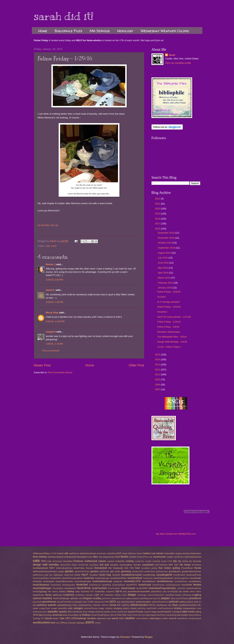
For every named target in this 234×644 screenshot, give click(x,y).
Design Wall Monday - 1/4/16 (172, 342)
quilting (183, 602)
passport (135, 598)
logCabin (89, 595)
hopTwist (85, 591)
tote (140, 615)
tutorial (48, 618)
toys (144, 615)
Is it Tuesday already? (169, 302)
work (53, 623)
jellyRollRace (157, 592)
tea (41, 615)
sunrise (113, 612)
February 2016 (166, 283)
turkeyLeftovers (195, 615)
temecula (57, 615)
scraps (54, 608)
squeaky (53, 611)
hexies (197, 585)
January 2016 (165, 288)
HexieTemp (84, 588)
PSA (107, 602)
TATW (36, 615)
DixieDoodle (83, 565)
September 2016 (167, 248)
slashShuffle (151, 608)
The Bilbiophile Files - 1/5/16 (172, 337)
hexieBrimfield (179, 575)
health (77, 575)
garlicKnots (105, 572)
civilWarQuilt (91, 561)
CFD (43, 561)
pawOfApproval (146, 598)
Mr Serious (100, 31)
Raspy (75, 605)
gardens (95, 571)
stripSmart (99, 612)
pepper (165, 598)
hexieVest (181, 588)
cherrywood (57, 561)
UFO (68, 618)
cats (48, 246)
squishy (63, 612)
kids (180, 592)
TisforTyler (122, 615)
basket (147, 553)
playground (99, 602)
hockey (62, 591)
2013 (158, 365)
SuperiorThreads (136, 612)
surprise (147, 612)
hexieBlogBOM (164, 575)
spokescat (37, 612)
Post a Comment (51, 351)
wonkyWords (182, 618)
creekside (156, 561)
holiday (70, 591)
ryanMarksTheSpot (187, 605)
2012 (158, 370)
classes (102, 561)
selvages (78, 608)
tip (116, 615)
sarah (36, 608)
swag (154, 612)
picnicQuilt (37, 602)
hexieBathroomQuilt (131, 575)
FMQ (132, 568)
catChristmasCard (193, 557)
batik (153, 553)
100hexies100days (42, 553)
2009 (158, 385)
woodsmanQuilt (195, 618)
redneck (97, 605)
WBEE (122, 618)
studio (107, 612)
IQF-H (119, 591)
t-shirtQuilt (177, 612)
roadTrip (125, 605)
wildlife (165, 618)
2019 (158, 214)
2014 (158, 359)
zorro (54, 246)
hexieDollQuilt (135, 578)
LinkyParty (69, 595)
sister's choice (130, 608)
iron (125, 591)
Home (43, 31)
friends (198, 568)
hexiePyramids (159, 585)
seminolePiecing (91, 608)
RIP (119, 605)
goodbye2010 (138, 572)
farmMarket (196, 565)
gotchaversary (162, 572)
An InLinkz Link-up (48, 225)
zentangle (72, 623)
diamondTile (65, 565)
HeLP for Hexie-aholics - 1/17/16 (174, 317)
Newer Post (42, 365)
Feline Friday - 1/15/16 (169, 322)
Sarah (172, 55)
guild (46, 575)
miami (124, 595)
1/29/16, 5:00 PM (54, 280)
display (74, 565)
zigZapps (81, 623)
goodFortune (150, 572)
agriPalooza (74, 553)
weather (130, 618)
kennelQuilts (173, 592)
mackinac (109, 595)
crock (164, 561)
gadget (61, 572)
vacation (91, 618)
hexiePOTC (132, 585)
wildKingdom (155, 618)
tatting (198, 612)
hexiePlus (106, 585)
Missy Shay (52, 313)
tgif (81, 615)
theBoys (86, 615)
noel (80, 598)
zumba (98, 623)
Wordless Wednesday (169, 332)
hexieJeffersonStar (64, 581)
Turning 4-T (38, 618)
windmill (172, 618)
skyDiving (142, 608)
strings (91, 612)
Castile (170, 557)
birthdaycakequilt (56, 557)
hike (49, 592)
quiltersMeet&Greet (160, 602)
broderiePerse (143, 557)
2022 (158, 199)
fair (181, 565)
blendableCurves (85, 557)
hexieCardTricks (194, 575)
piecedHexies (49, 602)
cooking (130, 561)
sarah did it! (64, 16)
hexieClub (89, 578)
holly (77, 591)
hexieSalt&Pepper (42, 588)
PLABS (91, 602)
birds (35, 557)
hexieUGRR (142, 588)
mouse (178, 595)
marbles (118, 595)
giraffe (117, 572)
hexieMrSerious (165, 581)
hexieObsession (41, 585)
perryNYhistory (182, 598)
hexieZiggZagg (40, 591)
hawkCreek (69, 575)
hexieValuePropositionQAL (162, 588)
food (137, 568)
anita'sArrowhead (88, 553)
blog (101, 557)
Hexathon (162, 312)
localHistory (80, 595)
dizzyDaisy (94, 565)
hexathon (94, 575)
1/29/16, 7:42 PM (54, 302)
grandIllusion (175, 571)
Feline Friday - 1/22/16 (169, 307)
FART (52, 568)
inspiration (110, 592)
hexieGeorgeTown (181, 578)
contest (110, 561)
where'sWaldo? (142, 618)
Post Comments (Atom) (60, 372)
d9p (180, 561)
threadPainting (103, 615)
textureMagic (73, 615)
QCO (112, 601)
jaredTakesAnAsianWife (139, 591)
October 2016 (165, 243)
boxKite (133, 557)
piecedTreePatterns (65, 602)
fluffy (127, 568)
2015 (158, 355)
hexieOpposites (68, 585)
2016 (158, 229)
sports (44, 612)
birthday (43, 557)
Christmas (78, 561)
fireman (89, 568)
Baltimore (132, 553)
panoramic (106, 598)
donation (114, 565)
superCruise (122, 612)
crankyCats (140, 561)
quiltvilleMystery (64, 605)
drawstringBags (126, 565)
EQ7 (176, 565)
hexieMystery (195, 581)
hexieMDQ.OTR (132, 581)
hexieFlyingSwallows (163, 578)
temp (65, 615)
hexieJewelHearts (83, 581)
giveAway (126, 571)
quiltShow (42, 605)
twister (56, 618)
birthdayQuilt (70, 557)
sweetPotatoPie (164, 612)
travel (153, 615)
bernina (186, 553)
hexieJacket (49, 581)
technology (48, 615)
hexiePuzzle (145, 585)
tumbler (184, 615)
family (187, 565)
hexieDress (148, 578)
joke (165, 592)
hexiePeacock (95, 585)
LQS (96, 595)
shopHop (109, 608)
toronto (135, 615)
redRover (105, 605)
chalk (49, 561)
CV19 (170, 561)
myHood (37, 598)
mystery (47, 598)
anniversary (101, 553)
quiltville (52, 605)
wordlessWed (41, 622)
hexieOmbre (56, 585)
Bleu (96, 557)
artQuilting (111, 553)
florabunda (118, 568)
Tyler (62, 618)
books (124, 557)
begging (179, 553)
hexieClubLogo (102, 578)
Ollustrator (125, 637)
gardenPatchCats (82, 572)
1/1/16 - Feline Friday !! (169, 347)
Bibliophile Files (68, 31)
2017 (158, 224)
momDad (169, 595)
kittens (193, 592)
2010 (158, 379)
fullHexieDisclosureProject (45, 571)
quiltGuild (174, 602)
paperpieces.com (119, 598)
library (48, 595)
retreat (113, 605)
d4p (175, 561)
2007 (158, 389)
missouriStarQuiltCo (156, 595)
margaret (51, 332)
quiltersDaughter (143, 602)
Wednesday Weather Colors (165, 31)
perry (173, 598)
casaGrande (159, 557)
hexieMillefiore (149, 581)
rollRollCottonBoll (139, 605)
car (151, 557)
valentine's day (104, 618)
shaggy (101, 608)
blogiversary (109, 557)
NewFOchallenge (61, 598)
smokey (178, 608)
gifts (112, 571)
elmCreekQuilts (161, 565)
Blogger (149, 637)
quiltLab (190, 602)
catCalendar (179, 557)
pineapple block (80, 602)
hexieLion (118, 581)
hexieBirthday (149, 575)
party (129, 598)
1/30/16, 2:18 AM (54, 344)
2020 (158, 209)
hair (51, 575)
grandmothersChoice (191, 571)
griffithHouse (38, 575)
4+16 (54, 553)
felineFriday (79, 568)
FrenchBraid (187, 568)
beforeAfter (169, 553)
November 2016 (166, 238)
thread (94, 615)
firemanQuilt (101, 568)
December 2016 (166, 233)
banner (140, 553)
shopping (118, 608)
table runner (188, 612)
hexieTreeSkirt (99, 588)
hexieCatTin (56, 578)
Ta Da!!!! (162, 297)
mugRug (197, 595)
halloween (58, 575)
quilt (118, 602)
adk (66, 553)
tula (179, 615)
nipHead (74, 598)
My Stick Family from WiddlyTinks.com (176, 534)
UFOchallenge (79, 618)
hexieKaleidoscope (102, 581)
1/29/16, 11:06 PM (55, 321)
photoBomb (195, 598)
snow (199, 608)
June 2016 (164, 263)
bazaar (160, 553)
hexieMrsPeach (181, 581)
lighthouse (57, 595)
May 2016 (163, 268)
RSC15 (152, 605)
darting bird (187, 561)
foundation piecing (149, 568)
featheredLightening (64, 568)
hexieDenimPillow (118, 578)
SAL (199, 605)
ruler (169, 605)
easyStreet (148, 565)
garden (69, 571)
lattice (199, 592)
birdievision (196, 553)
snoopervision (189, 608)
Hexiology (125, 31)
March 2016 (164, 278)
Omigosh (87, 598)
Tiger (112, 615)
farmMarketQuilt (40, 568)
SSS (69, 612)
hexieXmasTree (194, 588)
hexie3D (116, 575)
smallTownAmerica (165, 608)
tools (129, 615)
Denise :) (51, 264)
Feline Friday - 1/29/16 (169, 292)
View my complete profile (178, 63)
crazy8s (148, 561)
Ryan (175, 605)
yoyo (58, 623)
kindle (186, 591)
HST (92, 592)
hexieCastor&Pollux (41, 578)
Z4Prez (64, 623)
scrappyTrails (45, 608)
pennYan (157, 598)
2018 (158, 219)
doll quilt (104, 565)
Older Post (136, 365)
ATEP (119, 553)
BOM (117, 557)
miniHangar (142, 595)
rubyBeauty (161, 605)
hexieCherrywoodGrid (72, 578)
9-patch (60, 553)
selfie (70, 608)
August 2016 (165, 253)
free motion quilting (169, 568)
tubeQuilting (171, 615)
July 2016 (163, 258)
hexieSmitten (58, 588)
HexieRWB (187, 585)
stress (85, 612)
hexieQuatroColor (173, 585)
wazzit (115, 618)
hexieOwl (82, 585)
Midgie (132, 595)
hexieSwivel (70, 588)
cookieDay (120, 561)
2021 (158, 204)
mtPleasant (187, 595)
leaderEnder (39, 595)
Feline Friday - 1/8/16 (168, 327)
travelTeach (161, 615)
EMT (171, 565)
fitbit (110, 568)
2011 (158, 374)
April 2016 (163, 273)
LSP (102, 595)
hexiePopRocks (119, 585)
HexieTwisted (128, 588)
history (55, 592)
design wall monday (46, 564)
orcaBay (97, 598)
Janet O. (50, 290)
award (125, 553)
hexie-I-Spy (105, 575)
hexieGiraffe (195, 578)
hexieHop (37, 581)
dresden (137, 565)
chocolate (67, 561)
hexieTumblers (114, 588)
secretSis (62, 608)
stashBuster (77, 612)
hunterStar (100, 591)
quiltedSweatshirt (128, 602)
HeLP (85, 575)
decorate (197, 561)
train (148, 615)
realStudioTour (85, 605)
